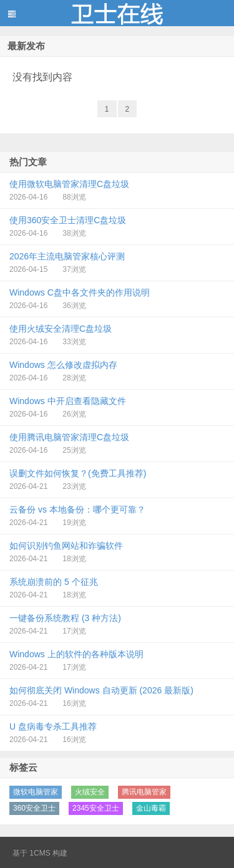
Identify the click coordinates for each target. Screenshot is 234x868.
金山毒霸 (151, 808)
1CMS (40, 853)
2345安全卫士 (96, 808)
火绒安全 (90, 792)
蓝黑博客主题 (117, 13)
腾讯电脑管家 (144, 792)
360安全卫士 (34, 808)
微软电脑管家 (36, 792)
